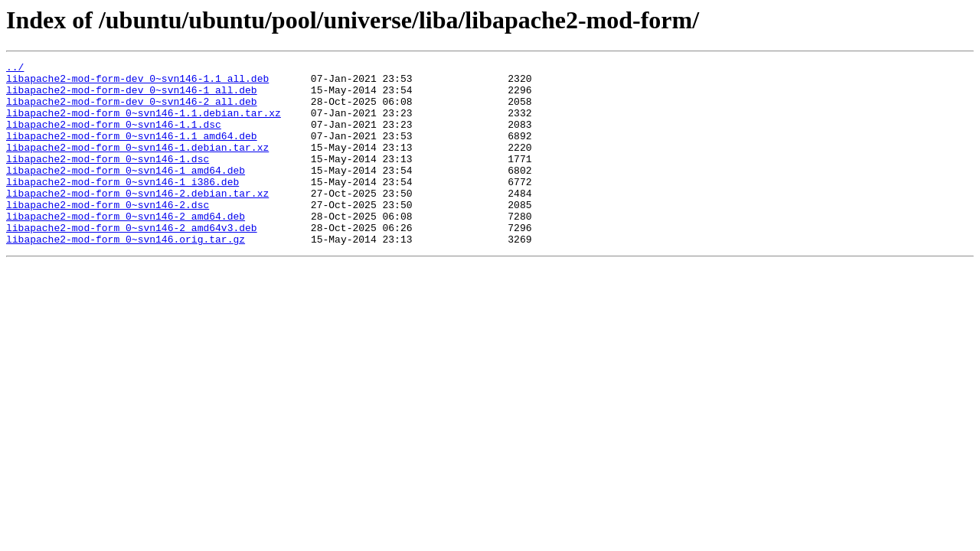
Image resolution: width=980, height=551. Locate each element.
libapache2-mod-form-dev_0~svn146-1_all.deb (132, 96)
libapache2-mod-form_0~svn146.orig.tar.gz (126, 275)
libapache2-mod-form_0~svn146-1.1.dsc (114, 138)
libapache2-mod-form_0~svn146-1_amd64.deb (126, 193)
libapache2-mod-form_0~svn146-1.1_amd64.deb (132, 152)
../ (15, 69)
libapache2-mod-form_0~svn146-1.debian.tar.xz (137, 165)
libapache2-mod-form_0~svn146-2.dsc (108, 234)
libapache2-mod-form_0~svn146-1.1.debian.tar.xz (144, 124)
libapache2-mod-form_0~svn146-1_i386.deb (122, 207)
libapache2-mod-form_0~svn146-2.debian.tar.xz (137, 220)
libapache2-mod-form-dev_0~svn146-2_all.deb (132, 110)
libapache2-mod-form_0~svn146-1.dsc (108, 179)
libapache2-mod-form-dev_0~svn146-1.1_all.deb (137, 83)
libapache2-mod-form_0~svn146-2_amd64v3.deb (132, 262)
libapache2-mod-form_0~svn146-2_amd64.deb (126, 248)
